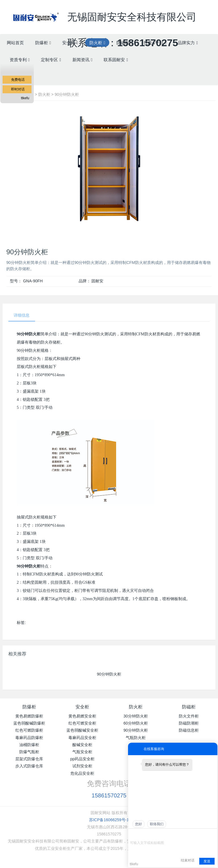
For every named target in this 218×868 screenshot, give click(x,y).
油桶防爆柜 (29, 745)
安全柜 (82, 707)
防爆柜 (29, 707)
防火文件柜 (189, 717)
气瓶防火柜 (136, 738)
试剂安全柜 (82, 767)
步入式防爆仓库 (29, 767)
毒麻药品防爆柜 (29, 738)
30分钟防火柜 (136, 717)
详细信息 (22, 316)
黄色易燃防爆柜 (29, 717)
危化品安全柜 (82, 774)
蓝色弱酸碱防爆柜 (29, 724)
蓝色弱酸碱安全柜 (82, 731)
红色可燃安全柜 (82, 724)
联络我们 (157, 824)
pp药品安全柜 (82, 759)
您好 (139, 824)
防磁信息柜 (189, 731)
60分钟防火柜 (136, 724)
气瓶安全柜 (82, 752)
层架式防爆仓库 (29, 759)
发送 (207, 861)
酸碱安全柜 (82, 745)
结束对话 (188, 860)
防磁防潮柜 (189, 724)
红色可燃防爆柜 (29, 731)
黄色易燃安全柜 (82, 717)
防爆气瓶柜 (29, 752)
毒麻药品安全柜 (82, 738)
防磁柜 (189, 707)
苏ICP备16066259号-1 (109, 820)
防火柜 (44, 94)
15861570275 (109, 796)
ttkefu (25, 98)
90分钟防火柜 (67, 94)
